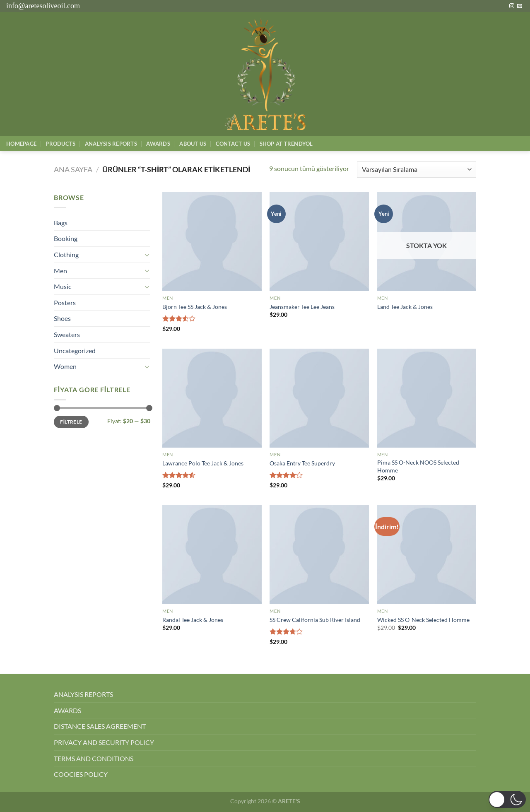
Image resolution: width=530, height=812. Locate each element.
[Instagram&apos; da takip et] (512, 6)
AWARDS (67, 710)
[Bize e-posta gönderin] (520, 6)
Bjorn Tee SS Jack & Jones (195, 307)
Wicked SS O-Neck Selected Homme (423, 620)
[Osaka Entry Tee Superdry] (319, 398)
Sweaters (67, 334)
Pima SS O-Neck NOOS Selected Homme (418, 466)
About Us (193, 144)
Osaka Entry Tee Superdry (302, 463)
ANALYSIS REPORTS (83, 694)
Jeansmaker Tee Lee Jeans (302, 307)
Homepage (21, 144)
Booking (66, 238)
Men (60, 271)
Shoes (62, 318)
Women (65, 366)
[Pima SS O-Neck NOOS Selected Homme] (427, 398)
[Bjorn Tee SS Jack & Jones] (212, 242)
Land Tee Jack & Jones (405, 307)
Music (63, 286)
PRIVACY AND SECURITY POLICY (104, 742)
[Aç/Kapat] (147, 255)
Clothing (66, 254)
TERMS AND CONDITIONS (94, 758)
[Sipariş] (417, 170)
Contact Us (233, 144)
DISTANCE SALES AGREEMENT (100, 726)
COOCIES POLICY (81, 774)
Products (60, 144)
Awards (158, 144)
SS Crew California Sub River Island (315, 620)
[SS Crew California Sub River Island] (319, 554)
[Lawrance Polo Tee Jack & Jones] (212, 398)
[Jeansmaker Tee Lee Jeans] (319, 242)
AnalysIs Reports (111, 144)
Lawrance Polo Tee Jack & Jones (203, 463)
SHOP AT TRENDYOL (286, 144)
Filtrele (71, 422)
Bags (61, 223)
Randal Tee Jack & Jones (193, 620)
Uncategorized (75, 351)
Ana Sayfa (73, 169)
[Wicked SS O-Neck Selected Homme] (427, 554)
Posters (65, 302)
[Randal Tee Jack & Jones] (212, 554)
